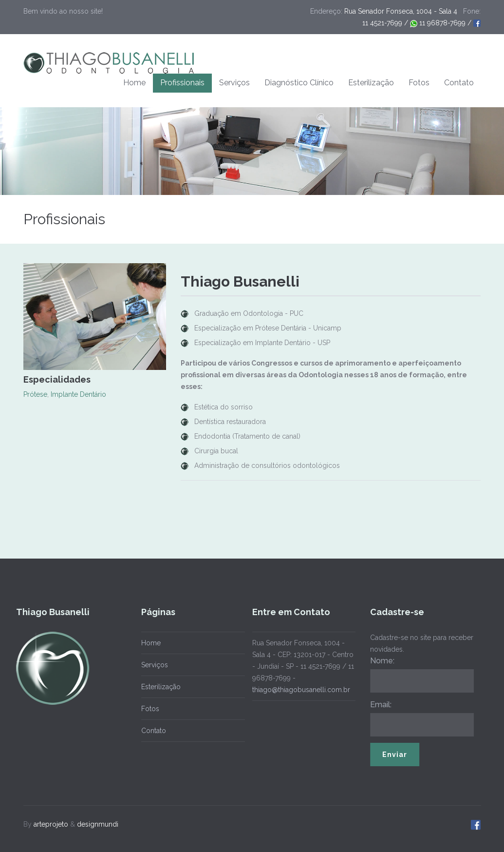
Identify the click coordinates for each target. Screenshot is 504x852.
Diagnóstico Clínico (299, 83)
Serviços (234, 83)
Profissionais (182, 83)
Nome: (380, 661)
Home (134, 83)
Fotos (419, 83)
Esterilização (371, 83)
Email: (379, 705)
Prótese (35, 394)
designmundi (98, 822)
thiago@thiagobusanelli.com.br (299, 690)
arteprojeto (51, 822)
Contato (459, 83)
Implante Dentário (78, 394)
